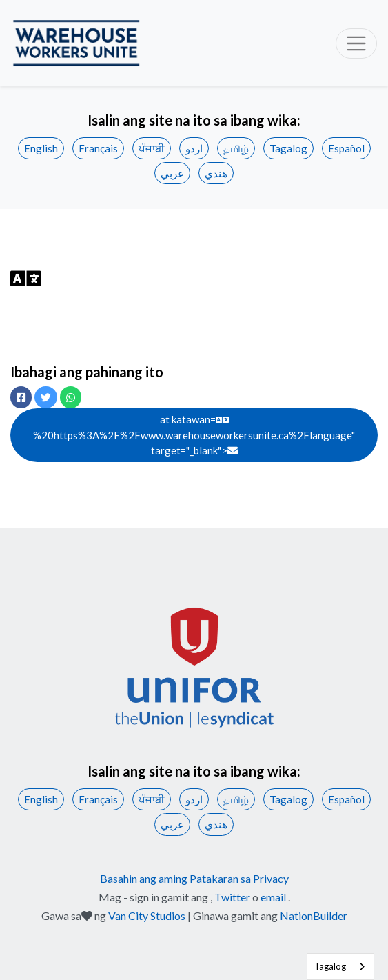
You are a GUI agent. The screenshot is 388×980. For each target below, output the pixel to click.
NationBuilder (314, 916)
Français (98, 148)
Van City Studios (147, 916)
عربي (172, 173)
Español (346, 148)
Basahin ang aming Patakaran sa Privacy (194, 878)
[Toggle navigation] (356, 43)
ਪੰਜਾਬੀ (152, 148)
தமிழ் (236, 148)
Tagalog (288, 148)
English (41, 148)
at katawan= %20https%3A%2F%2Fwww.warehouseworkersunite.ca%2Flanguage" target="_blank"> (194, 435)
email (273, 897)
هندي (216, 173)
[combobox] (340, 967)
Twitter (232, 897)
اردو (194, 148)
